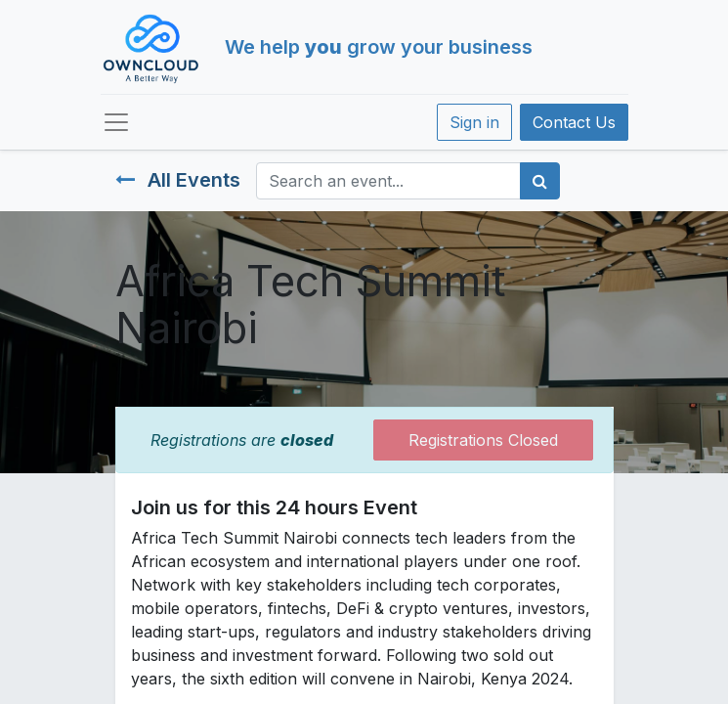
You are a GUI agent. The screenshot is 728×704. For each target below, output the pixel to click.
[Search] (540, 181)
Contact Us (574, 122)
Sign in (474, 122)
